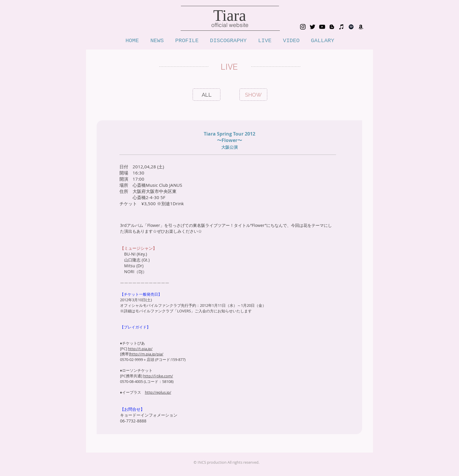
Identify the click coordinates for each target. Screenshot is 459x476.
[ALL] (207, 95)
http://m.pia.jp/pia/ (147, 354)
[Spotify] (351, 27)
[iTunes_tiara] (341, 27)
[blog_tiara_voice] (332, 27)
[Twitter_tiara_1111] (312, 27)
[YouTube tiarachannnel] (322, 27)
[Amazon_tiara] (361, 27)
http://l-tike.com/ (158, 376)
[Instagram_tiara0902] (303, 27)
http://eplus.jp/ (158, 392)
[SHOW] (253, 95)
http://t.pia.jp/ (140, 349)
